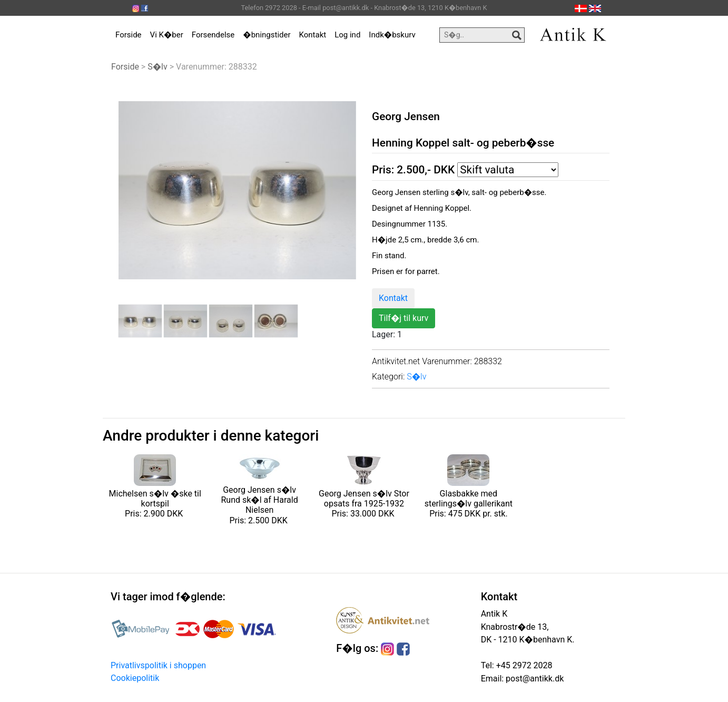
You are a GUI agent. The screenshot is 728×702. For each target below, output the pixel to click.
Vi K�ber (167, 35)
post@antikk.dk (534, 679)
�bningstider (267, 35)
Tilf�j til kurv (404, 318)
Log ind (347, 35)
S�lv (158, 67)
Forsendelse (213, 35)
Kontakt (313, 35)
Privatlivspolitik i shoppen (158, 665)
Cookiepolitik (135, 678)
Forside (129, 35)
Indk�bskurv (392, 35)
